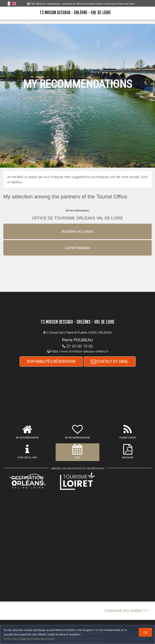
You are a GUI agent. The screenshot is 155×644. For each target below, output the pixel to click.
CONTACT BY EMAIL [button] (110, 361)
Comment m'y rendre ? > (127, 611)
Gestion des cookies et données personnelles (29, 639)
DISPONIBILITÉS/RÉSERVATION (51, 361)
